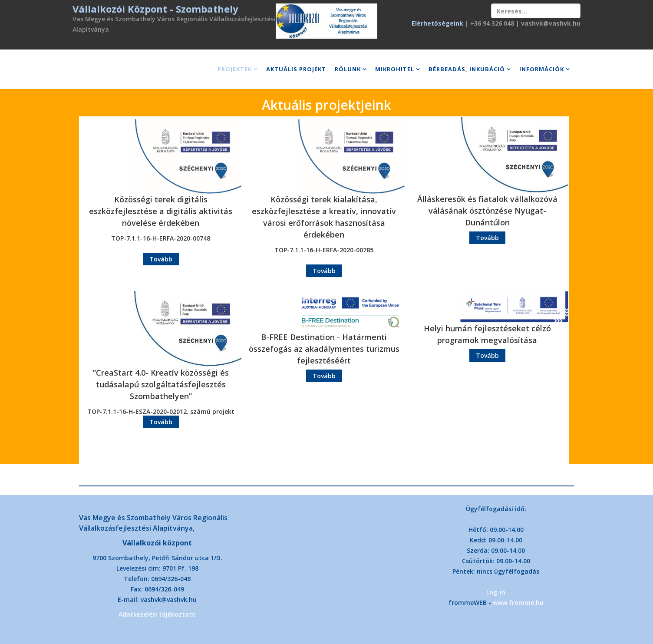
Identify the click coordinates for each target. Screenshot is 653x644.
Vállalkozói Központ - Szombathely (155, 9)
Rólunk (348, 69)
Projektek (235, 69)
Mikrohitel (395, 69)
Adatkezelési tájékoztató (157, 614)
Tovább (161, 259)
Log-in (496, 592)
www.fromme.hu (518, 603)
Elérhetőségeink (437, 23)
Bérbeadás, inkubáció (467, 69)
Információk (542, 69)
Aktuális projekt (296, 69)
